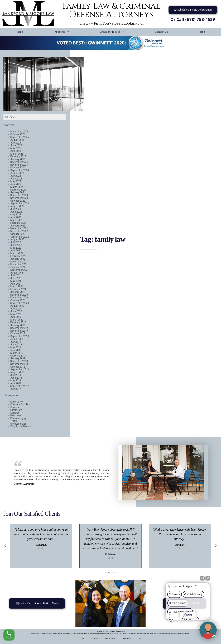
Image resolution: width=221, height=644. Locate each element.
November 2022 (19, 231)
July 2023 (16, 209)
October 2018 (18, 367)
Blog (140, 638)
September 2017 (20, 386)
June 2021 (16, 278)
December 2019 (19, 328)
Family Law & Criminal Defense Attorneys (111, 10)
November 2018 (19, 364)
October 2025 (18, 134)
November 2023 (19, 198)
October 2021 (18, 267)
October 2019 (18, 333)
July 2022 (16, 242)
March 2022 (17, 253)
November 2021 (19, 264)
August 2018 (17, 372)
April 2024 (16, 184)
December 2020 (19, 295)
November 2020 (19, 298)
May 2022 (16, 248)
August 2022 (17, 239)
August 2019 (17, 339)
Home (19, 32)
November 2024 (19, 165)
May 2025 (16, 148)
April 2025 (16, 151)
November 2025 (19, 132)
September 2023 (20, 203)
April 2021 (16, 284)
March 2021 (17, 286)
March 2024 (17, 187)
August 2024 (17, 173)
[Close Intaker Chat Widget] (208, 578)
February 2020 (18, 322)
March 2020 (17, 320)
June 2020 (16, 311)
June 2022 (16, 245)
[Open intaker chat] (171, 621)
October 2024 (18, 168)
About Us (62, 32)
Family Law (16, 410)
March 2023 (17, 220)
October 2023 (18, 201)
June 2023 (16, 212)
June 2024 (16, 179)
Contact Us (161, 32)
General (15, 413)
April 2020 (16, 317)
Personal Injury (18, 418)
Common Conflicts (20, 404)
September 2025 (20, 137)
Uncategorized (18, 424)
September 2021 (20, 270)
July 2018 (16, 375)
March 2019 (17, 353)
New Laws (16, 415)
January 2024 (18, 192)
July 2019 (16, 342)
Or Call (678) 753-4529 (193, 19)
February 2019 (18, 356)
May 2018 (16, 381)
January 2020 (18, 325)
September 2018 (20, 369)
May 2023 (16, 215)
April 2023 (16, 217)
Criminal (15, 407)
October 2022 (18, 234)
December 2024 (19, 162)
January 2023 (18, 226)
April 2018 (16, 383)
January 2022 (18, 259)
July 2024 (16, 176)
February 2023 (18, 223)
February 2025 (18, 156)
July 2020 (16, 309)
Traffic (14, 421)
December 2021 (19, 262)
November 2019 (19, 331)
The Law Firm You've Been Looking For (111, 23)
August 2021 (17, 273)
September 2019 (20, 336)
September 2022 (20, 237)
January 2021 (18, 292)
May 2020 (16, 314)
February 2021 (18, 289)
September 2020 (20, 303)
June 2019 (16, 345)
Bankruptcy (17, 402)
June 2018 (16, 378)
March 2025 (17, 154)
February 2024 (18, 190)
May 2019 (16, 347)
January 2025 (18, 159)
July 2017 (16, 389)
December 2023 (19, 195)
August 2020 (17, 306)
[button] (193, 10)
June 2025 (16, 145)
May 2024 (16, 181)
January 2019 (18, 358)
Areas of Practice (112, 32)
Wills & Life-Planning (21, 427)
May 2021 (16, 281)
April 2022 (16, 251)
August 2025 (17, 140)
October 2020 (18, 300)
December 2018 (19, 361)
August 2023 (17, 206)
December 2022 (19, 228)
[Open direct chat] (202, 578)
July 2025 (16, 143)
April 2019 (16, 350)
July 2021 (16, 275)
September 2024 (20, 170)
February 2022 (18, 256)
